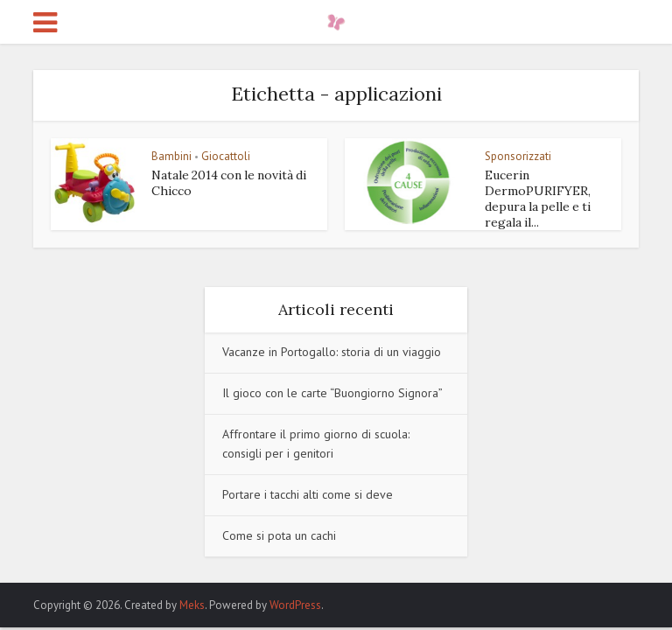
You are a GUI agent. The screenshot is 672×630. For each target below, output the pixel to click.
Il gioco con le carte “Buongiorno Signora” (332, 393)
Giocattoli (226, 156)
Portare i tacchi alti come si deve (308, 494)
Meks (192, 605)
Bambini (171, 156)
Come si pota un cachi (279, 535)
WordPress (295, 605)
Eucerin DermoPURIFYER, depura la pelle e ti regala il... (538, 199)
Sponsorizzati (518, 156)
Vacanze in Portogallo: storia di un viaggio (332, 352)
